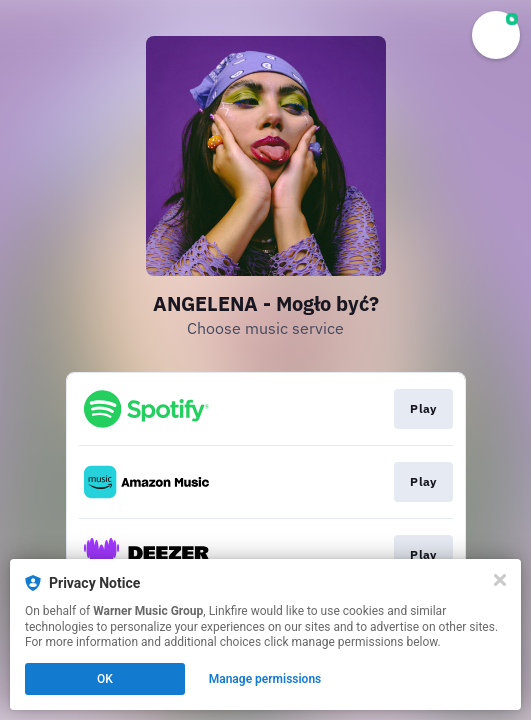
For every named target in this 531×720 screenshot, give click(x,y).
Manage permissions (265, 679)
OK (105, 679)
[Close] (500, 580)
